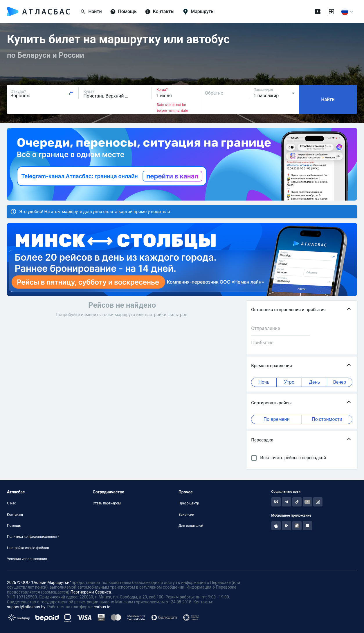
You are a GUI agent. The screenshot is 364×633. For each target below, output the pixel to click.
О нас (11, 503)
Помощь (14, 526)
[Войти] (331, 12)
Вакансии (186, 515)
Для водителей (191, 526)
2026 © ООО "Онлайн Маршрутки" (39, 582)
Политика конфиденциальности (33, 537)
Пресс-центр (189, 503)
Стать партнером (107, 503)
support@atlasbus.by (26, 607)
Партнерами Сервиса (91, 592)
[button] (302, 310)
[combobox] (42, 93)
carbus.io (102, 607)
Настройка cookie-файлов (28, 548)
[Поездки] (318, 12)
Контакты (15, 515)
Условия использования (27, 559)
